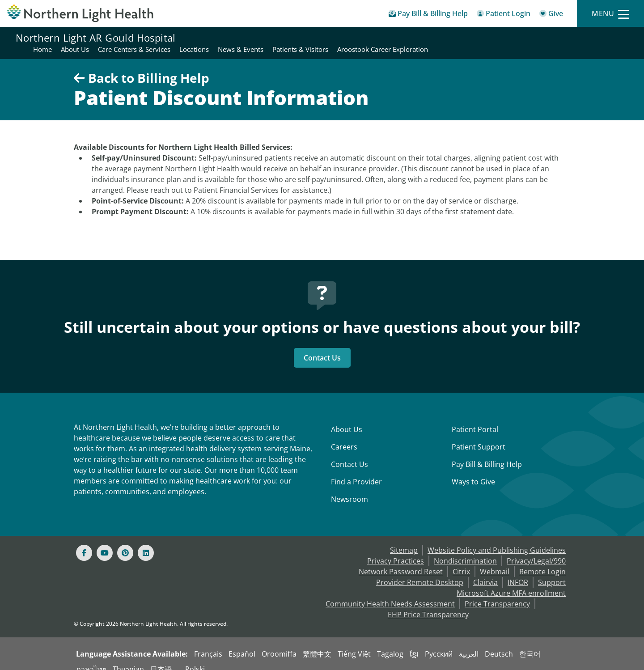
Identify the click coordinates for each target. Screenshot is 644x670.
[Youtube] (105, 542)
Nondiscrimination (465, 550)
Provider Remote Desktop (420, 572)
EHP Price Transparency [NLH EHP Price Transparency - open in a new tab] (428, 604)
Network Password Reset (401, 561)
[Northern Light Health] (80, 13)
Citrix (461, 561)
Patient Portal (475, 419)
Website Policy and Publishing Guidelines (497, 539)
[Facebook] (84, 542)
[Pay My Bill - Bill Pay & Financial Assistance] (428, 15)
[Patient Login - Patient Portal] (504, 15)
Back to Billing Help (142, 67)
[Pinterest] (125, 542)
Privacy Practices (396, 550)
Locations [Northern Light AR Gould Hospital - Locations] (394, 38)
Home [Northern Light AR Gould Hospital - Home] (242, 38)
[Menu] (610, 14)
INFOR (518, 572)
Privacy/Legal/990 (536, 550)
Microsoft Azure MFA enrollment (511, 582)
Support (552, 572)
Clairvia (485, 572)
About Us (347, 419)
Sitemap (404, 539)
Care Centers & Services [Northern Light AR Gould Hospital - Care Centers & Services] (334, 38)
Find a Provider (356, 471)
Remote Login (542, 561)
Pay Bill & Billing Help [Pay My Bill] (487, 454)
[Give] (551, 15)
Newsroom (350, 488)
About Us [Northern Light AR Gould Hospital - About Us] (275, 38)
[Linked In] (146, 542)
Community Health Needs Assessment (390, 593)
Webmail (495, 561)
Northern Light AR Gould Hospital (96, 38)
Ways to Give (473, 471)
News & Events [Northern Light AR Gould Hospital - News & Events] (441, 38)
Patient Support (479, 436)
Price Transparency (497, 593)
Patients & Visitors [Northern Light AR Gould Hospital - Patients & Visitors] (500, 38)
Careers (344, 436)
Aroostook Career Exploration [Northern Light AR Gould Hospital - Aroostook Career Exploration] (583, 38)
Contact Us (322, 347)
